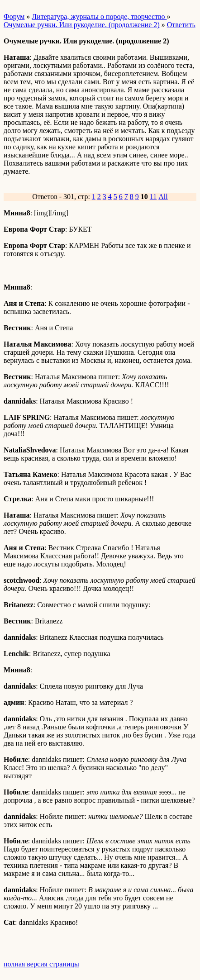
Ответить (181, 25)
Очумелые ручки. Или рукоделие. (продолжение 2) (82, 25)
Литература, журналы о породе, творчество (99, 17)
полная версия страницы (41, 964)
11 (153, 197)
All (163, 197)
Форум (14, 17)
